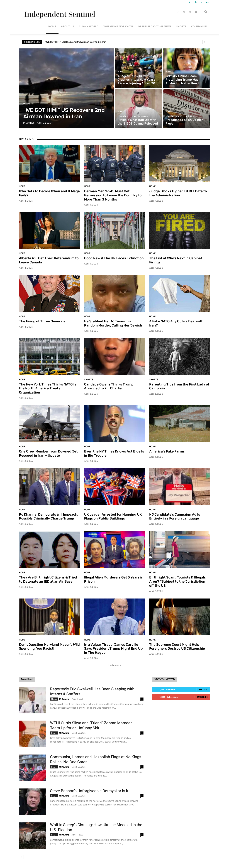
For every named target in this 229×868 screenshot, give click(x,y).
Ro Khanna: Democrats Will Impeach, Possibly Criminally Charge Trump (49, 516)
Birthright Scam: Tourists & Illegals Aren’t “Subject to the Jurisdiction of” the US (177, 581)
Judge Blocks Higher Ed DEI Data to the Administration (178, 193)
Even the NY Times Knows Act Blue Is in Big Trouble (114, 453)
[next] (205, 42)
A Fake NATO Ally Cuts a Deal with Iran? (176, 323)
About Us (67, 26)
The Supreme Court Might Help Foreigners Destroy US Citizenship (177, 647)
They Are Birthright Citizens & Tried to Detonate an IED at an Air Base (48, 579)
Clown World (89, 26)
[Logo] (59, 12)
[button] (206, 12)
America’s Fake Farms (167, 451)
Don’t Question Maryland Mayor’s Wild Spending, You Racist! (49, 647)
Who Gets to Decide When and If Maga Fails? (49, 193)
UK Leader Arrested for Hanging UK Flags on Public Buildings (113, 516)
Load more (114, 665)
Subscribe (202, 697)
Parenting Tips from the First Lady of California (179, 386)
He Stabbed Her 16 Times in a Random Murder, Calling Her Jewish (113, 323)
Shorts (181, 26)
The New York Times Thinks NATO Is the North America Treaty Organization (48, 388)
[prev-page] (21, 857)
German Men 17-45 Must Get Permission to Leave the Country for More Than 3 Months (114, 195)
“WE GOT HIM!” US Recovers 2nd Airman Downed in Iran (76, 42)
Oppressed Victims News (155, 26)
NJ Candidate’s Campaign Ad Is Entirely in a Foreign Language (175, 516)
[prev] (199, 42)
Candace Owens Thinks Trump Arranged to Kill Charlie (109, 386)
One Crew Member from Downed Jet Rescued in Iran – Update (48, 453)
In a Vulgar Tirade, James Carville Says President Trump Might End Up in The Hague (113, 649)
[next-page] (27, 857)
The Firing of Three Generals (42, 321)
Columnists (199, 26)
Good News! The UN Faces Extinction (114, 258)
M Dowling (64, 699)
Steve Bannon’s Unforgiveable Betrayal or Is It (89, 791)
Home (52, 26)
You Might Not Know (118, 26)
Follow (203, 689)
